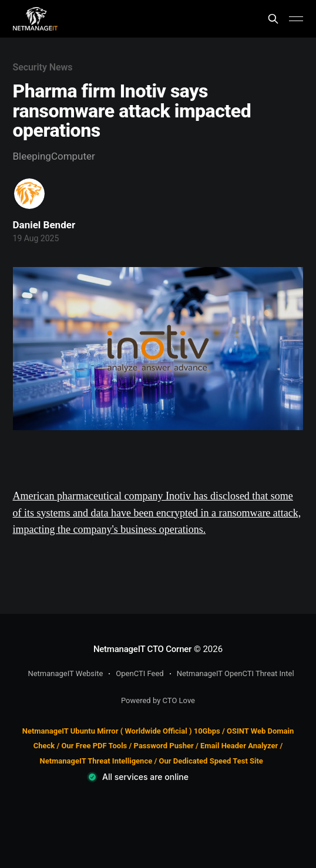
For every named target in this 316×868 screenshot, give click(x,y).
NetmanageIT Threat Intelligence (96, 761)
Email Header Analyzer (239, 746)
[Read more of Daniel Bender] (29, 194)
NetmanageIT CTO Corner (142, 649)
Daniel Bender (44, 225)
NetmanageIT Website (65, 673)
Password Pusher (164, 746)
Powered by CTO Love (158, 700)
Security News (43, 67)
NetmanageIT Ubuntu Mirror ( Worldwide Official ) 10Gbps (121, 731)
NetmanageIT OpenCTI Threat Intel (236, 673)
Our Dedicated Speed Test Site (211, 761)
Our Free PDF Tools (95, 746)
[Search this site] (273, 19)
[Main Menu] (296, 19)
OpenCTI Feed (139, 673)
